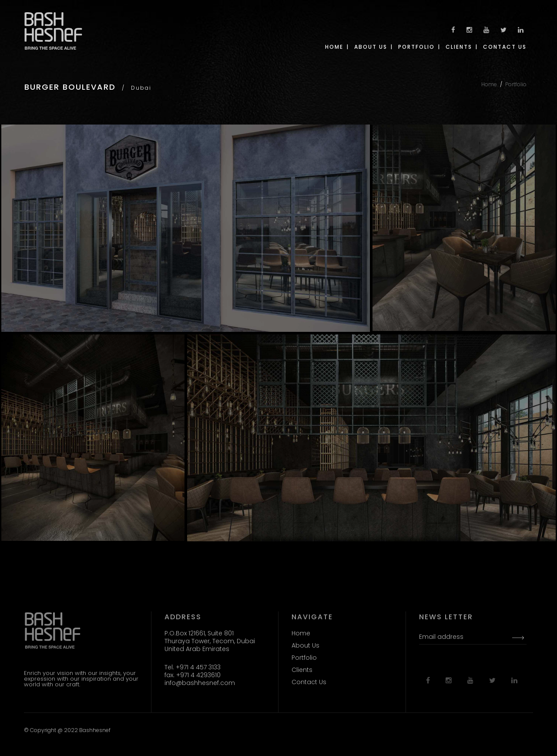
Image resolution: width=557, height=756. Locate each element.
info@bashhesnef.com (200, 683)
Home (489, 84)
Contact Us (309, 682)
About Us (305, 645)
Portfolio (516, 84)
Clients (302, 670)
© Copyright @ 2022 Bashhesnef (67, 730)
